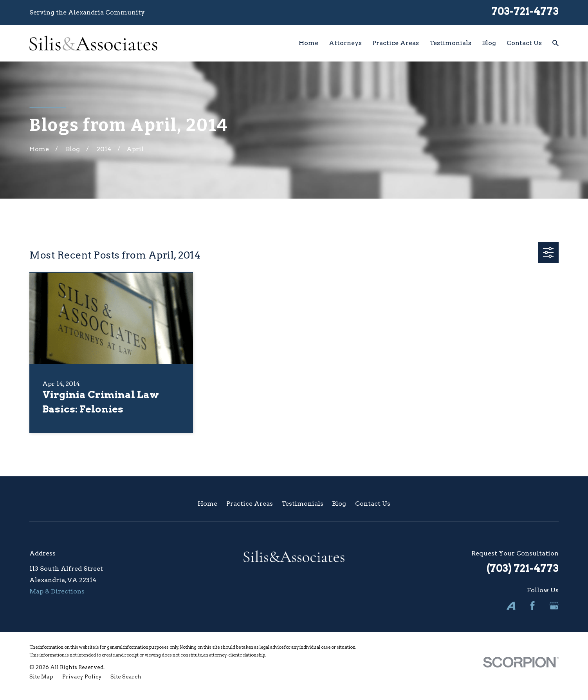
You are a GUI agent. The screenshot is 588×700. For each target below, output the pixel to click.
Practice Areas (250, 504)
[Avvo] (511, 606)
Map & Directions (57, 591)
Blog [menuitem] (489, 43)
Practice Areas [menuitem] (396, 43)
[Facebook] (532, 606)
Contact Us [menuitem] (524, 43)
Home (207, 504)
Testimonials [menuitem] (450, 43)
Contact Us (373, 504)
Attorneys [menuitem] (345, 43)
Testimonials (302, 504)
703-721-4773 (525, 11)
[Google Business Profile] (554, 606)
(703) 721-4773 (523, 568)
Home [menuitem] (308, 43)
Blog (339, 504)
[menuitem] (41, 676)
